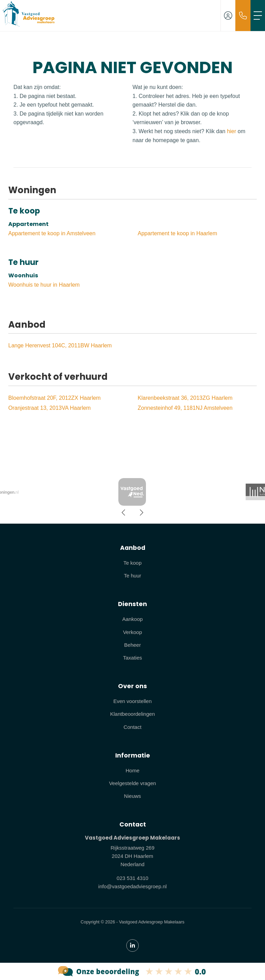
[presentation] (124, 513)
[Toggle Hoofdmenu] (258, 16)
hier (232, 131)
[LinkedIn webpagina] (132, 946)
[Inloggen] (228, 16)
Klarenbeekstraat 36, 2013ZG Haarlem (185, 398)
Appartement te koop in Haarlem (177, 233)
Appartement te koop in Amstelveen (52, 233)
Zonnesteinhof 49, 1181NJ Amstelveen (185, 408)
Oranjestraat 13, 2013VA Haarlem (50, 408)
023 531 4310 (132, 878)
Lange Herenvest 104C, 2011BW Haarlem (60, 345)
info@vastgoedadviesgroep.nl (132, 886)
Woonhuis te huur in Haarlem (44, 285)
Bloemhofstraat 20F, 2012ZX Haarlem (55, 398)
